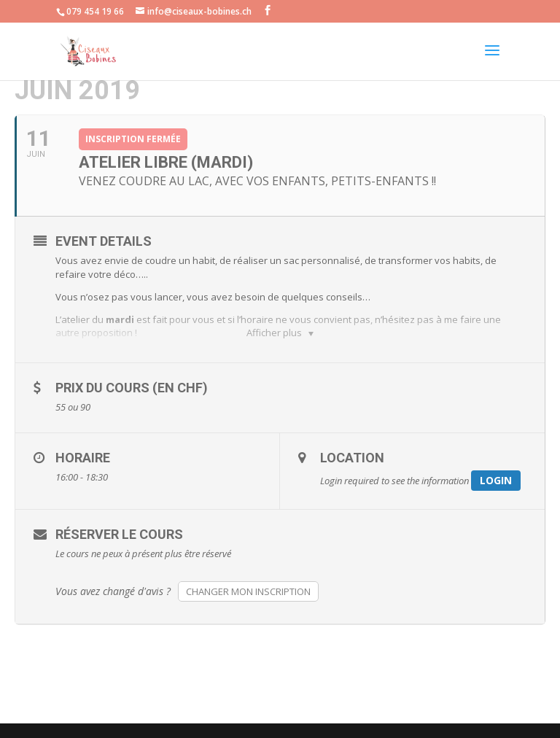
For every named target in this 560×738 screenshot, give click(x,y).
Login (496, 480)
